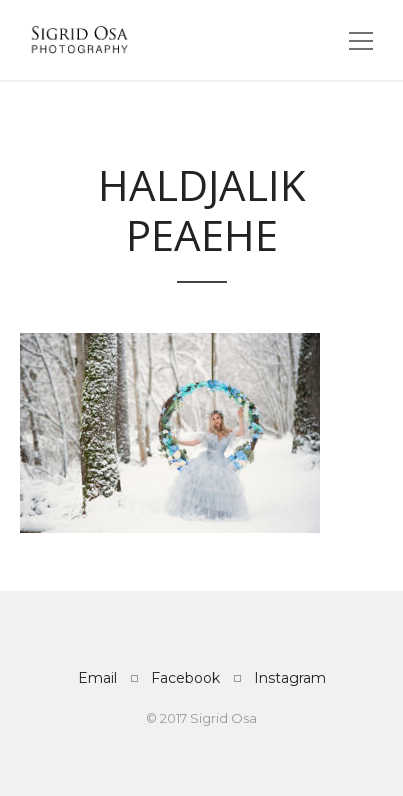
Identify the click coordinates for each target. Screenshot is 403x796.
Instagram (290, 678)
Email (97, 678)
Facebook (185, 678)
